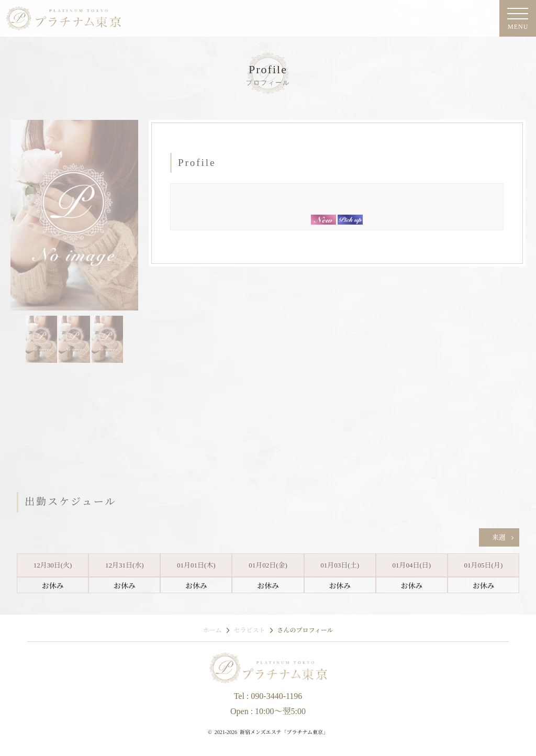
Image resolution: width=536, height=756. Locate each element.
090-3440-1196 (276, 696)
